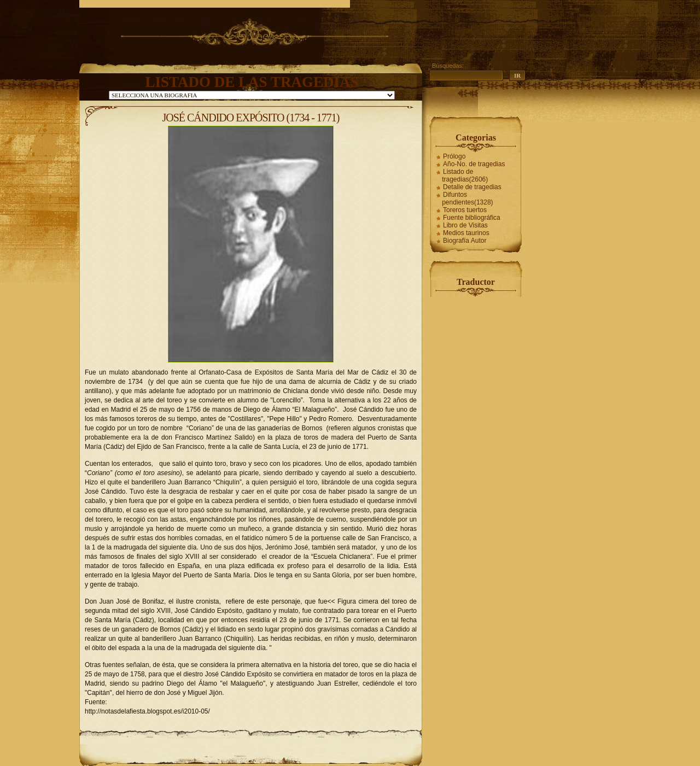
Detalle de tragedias (472, 187)
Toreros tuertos (465, 210)
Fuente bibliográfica (472, 218)
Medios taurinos (466, 233)
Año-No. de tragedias (474, 164)
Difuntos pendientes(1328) (467, 198)
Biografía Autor (465, 241)
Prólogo (454, 156)
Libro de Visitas (465, 225)
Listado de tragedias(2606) (465, 176)
